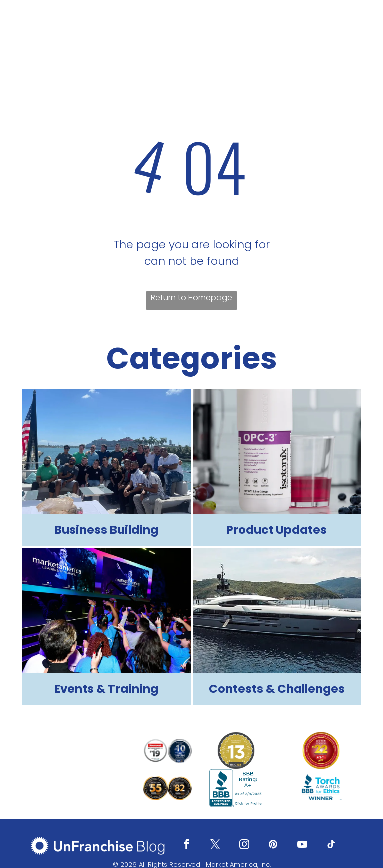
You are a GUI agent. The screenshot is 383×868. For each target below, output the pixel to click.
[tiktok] (331, 845)
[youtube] (302, 845)
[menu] (361, 28)
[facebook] (187, 845)
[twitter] (215, 845)
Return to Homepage (191, 298)
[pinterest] (273, 845)
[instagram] (244, 845)
